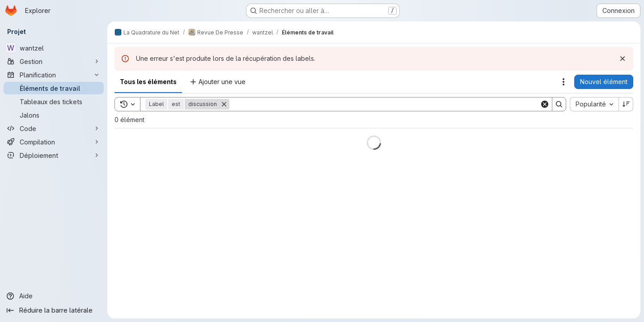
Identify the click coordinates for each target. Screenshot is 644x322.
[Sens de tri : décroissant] (626, 104)
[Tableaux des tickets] (54, 102)
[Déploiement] (54, 155)
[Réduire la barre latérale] (54, 310)
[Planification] (54, 75)
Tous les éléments (148, 82)
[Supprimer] (224, 104)
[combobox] (594, 104)
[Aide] (54, 296)
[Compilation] (54, 142)
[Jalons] (54, 115)
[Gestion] (54, 61)
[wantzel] (54, 48)
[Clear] (545, 104)
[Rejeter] (623, 59)
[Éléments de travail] (54, 88)
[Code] (54, 128)
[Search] (385, 104)
